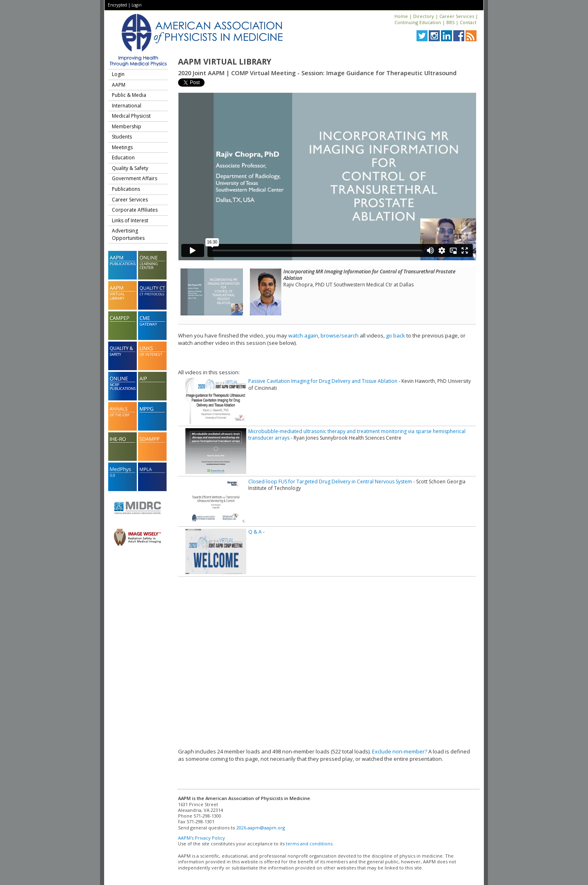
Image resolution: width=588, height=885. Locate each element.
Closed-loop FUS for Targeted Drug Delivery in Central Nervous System (330, 482)
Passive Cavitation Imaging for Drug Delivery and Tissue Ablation (323, 381)
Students (122, 137)
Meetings (122, 147)
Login (137, 5)
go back (395, 335)
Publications (126, 189)
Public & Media (129, 95)
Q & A (255, 532)
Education (123, 158)
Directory (424, 16)
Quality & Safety (130, 168)
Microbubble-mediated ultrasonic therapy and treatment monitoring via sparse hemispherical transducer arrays (357, 435)
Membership (127, 126)
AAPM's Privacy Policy (202, 838)
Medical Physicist (131, 116)
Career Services (457, 16)
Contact (468, 22)
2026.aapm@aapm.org (261, 828)
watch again (303, 335)
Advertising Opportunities (128, 234)
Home (401, 16)
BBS (450, 22)
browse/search (340, 335)
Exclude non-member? (400, 751)
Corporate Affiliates (135, 210)
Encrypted (117, 5)
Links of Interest (130, 220)
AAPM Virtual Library (225, 62)
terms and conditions (309, 844)
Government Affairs (135, 178)
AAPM (119, 85)
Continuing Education (418, 22)
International (127, 106)
